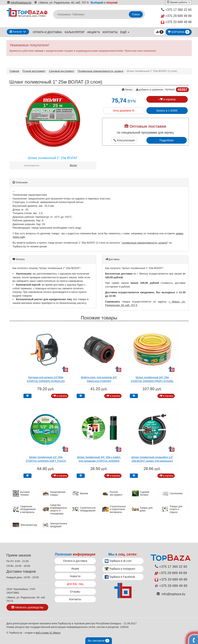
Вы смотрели (99, 641)
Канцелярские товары (58, 493)
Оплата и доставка (47, 32)
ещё (125, 32)
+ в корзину (167, 99)
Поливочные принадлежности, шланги (100, 71)
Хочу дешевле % (124, 111)
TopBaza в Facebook (120, 577)
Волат (73, 165)
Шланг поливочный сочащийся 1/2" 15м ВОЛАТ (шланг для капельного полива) (152, 461)
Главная (14, 71)
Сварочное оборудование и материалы (28, 509)
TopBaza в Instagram (120, 569)
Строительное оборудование (88, 509)
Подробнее (167, 140)
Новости (75, 576)
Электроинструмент (29, 525)
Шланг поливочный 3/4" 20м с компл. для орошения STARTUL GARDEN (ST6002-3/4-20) (99, 461)
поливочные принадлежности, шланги (144, 243)
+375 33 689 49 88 (176, 22)
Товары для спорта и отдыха (176, 509)
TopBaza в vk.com (118, 561)
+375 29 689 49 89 (176, 16)
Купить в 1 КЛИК (167, 111)
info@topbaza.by (19, 3)
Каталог (16, 32)
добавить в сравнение (149, 90)
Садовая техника (145, 493)
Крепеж (84, 493)
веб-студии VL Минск (48, 633)
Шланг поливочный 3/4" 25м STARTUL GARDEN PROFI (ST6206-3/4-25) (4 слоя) (152, 381)
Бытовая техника (25, 493)
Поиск (136, 14)
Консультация (124, 140)
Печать (127, 90)
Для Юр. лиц (75, 584)
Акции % (94, 32)
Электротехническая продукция (59, 525)
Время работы (178, 2)
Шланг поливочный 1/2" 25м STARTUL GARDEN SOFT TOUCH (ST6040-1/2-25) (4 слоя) (46, 461)
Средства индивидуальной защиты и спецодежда (59, 509)
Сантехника (176, 493)
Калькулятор (74, 32)
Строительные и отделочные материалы (118, 509)
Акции (75, 569)
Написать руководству (27, 607)
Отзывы (75, 592)
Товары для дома (146, 509)
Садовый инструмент (61, 71)
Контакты (110, 32)
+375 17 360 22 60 (176, 10)
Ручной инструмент (34, 71)
